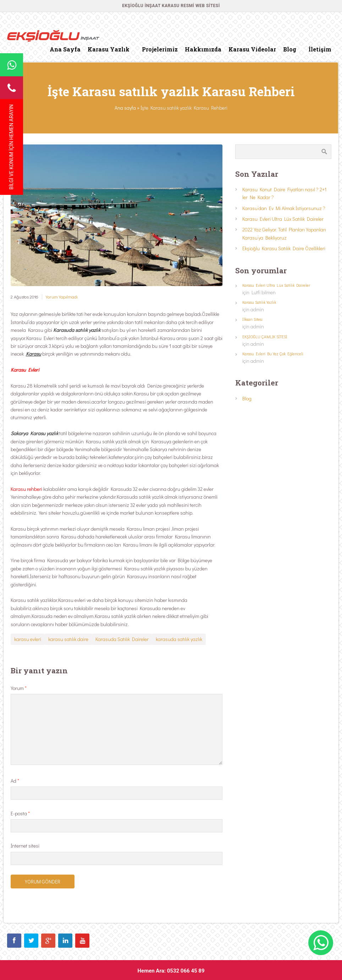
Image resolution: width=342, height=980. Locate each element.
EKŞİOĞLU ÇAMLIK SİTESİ (265, 337)
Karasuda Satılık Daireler (122, 639)
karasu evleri (28, 639)
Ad (15, 781)
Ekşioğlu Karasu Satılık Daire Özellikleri (284, 248)
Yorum (19, 688)
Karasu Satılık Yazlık (259, 302)
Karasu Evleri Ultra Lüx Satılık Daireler (283, 219)
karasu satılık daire (68, 639)
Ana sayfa (125, 108)
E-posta (20, 813)
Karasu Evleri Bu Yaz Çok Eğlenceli (273, 354)
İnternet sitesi (25, 846)
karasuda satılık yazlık (179, 639)
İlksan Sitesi (252, 319)
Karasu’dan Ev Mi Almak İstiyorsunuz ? (284, 208)
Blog (247, 398)
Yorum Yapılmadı (62, 297)
